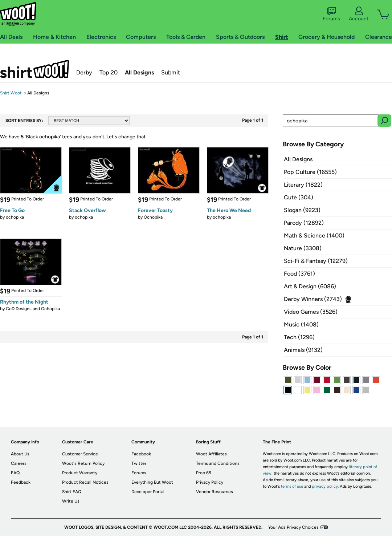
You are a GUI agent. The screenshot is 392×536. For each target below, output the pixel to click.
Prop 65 (204, 473)
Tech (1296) (299, 337)
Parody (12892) (304, 223)
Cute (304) (299, 197)
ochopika (15, 217)
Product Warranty (80, 473)
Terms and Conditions (218, 463)
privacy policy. (325, 486)
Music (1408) (301, 324)
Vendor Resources (215, 492)
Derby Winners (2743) (313, 299)
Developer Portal (148, 492)
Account (359, 14)
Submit (171, 72)
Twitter (139, 463)
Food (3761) (299, 274)
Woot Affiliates (211, 454)
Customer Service (80, 454)
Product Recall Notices (85, 482)
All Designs (139, 72)
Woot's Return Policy (83, 463)
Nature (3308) (303, 248)
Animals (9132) (303, 350)
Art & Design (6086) (310, 286)
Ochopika (153, 217)
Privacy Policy (210, 482)
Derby (84, 72)
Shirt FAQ (72, 492)
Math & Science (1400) (314, 235)
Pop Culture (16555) (310, 172)
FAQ (15, 473)
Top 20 (109, 72)
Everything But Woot (152, 482)
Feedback (21, 482)
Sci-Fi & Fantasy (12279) (316, 261)
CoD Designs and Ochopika (33, 309)
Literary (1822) (303, 185)
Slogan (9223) (302, 210)
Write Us (71, 501)
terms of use (292, 486)
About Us (20, 454)
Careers (19, 463)
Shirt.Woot (34, 69)
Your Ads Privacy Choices (293, 527)
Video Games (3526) (311, 312)
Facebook (141, 454)
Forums (331, 14)
